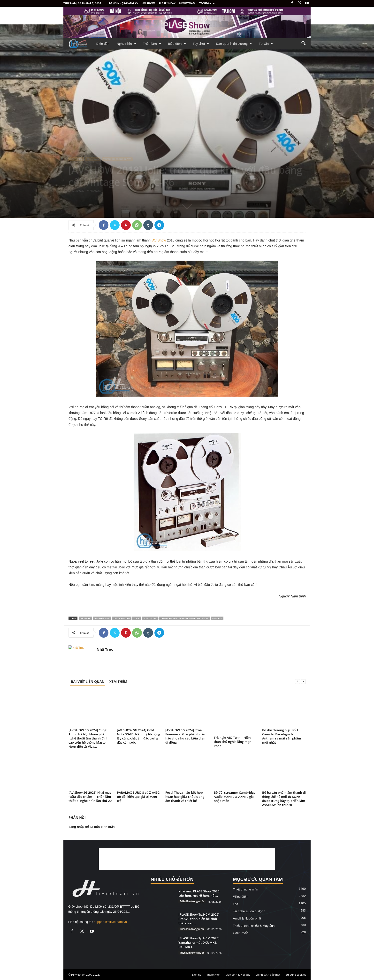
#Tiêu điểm (76, 159)
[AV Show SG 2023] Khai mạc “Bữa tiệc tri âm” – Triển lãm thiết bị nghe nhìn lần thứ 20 (90, 797)
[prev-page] (298, 682)
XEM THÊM (118, 682)
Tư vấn (266, 44)
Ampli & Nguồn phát (247, 918)
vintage (217, 618)
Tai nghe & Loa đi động (249, 911)
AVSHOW (85, 618)
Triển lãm (152, 44)
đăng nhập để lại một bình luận (92, 827)
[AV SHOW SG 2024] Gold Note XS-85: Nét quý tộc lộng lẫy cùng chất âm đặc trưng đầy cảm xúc (138, 736)
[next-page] (303, 682)
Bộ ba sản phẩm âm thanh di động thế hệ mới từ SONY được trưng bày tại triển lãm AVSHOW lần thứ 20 (284, 799)
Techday (207, 3)
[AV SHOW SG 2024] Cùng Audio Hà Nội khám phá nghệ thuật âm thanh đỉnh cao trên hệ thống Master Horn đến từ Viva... (88, 738)
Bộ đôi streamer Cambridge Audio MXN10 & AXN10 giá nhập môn (235, 797)
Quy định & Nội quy (238, 975)
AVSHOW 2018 (102, 618)
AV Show (159, 240)
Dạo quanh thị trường (234, 44)
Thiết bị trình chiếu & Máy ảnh (254, 926)
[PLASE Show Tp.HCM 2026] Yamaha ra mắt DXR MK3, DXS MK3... (199, 942)
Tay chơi (201, 44)
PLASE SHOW (167, 3)
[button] (303, 44)
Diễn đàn (103, 44)
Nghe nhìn (126, 44)
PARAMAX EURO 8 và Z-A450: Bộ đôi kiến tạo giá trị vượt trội (139, 797)
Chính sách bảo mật (268, 975)
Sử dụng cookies (296, 975)
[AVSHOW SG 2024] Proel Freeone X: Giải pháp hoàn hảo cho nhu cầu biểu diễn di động (185, 736)
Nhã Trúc (78, 191)
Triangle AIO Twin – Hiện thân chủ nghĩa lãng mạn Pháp (233, 742)
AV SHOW (149, 3)
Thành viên (214, 975)
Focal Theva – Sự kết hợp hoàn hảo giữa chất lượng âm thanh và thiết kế (185, 797)
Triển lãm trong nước (117, 159)
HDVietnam (187, 3)
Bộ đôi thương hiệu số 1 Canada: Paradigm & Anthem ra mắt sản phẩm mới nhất (282, 736)
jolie (137, 618)
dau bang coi (122, 618)
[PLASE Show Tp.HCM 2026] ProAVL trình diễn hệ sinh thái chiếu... (199, 919)
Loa (236, 904)
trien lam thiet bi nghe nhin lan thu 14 (184, 618)
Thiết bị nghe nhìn (245, 889)
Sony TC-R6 (150, 618)
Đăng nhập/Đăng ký (123, 3)
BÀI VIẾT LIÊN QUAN (88, 682)
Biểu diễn (177, 44)
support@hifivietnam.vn (110, 922)
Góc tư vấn (241, 933)
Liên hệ (197, 975)
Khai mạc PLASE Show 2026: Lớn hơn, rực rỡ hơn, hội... (199, 893)
